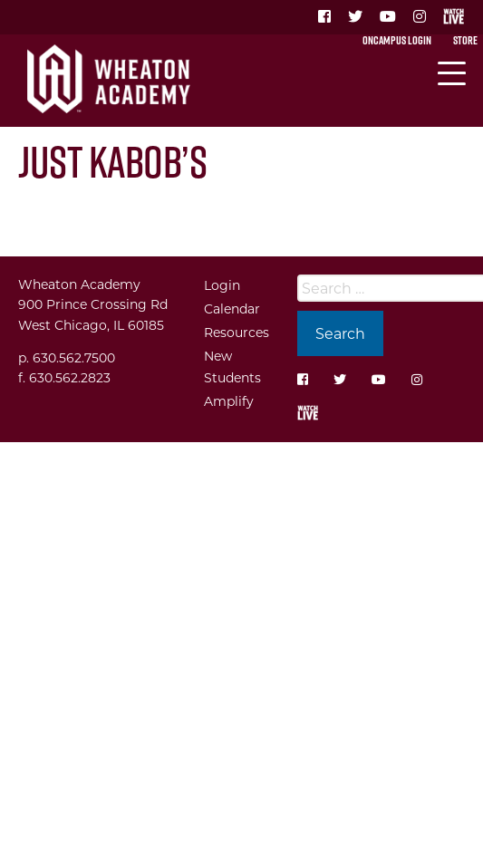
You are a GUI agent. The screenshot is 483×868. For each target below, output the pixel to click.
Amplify (229, 401)
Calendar (232, 309)
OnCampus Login (397, 40)
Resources (237, 332)
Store (465, 40)
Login (222, 285)
